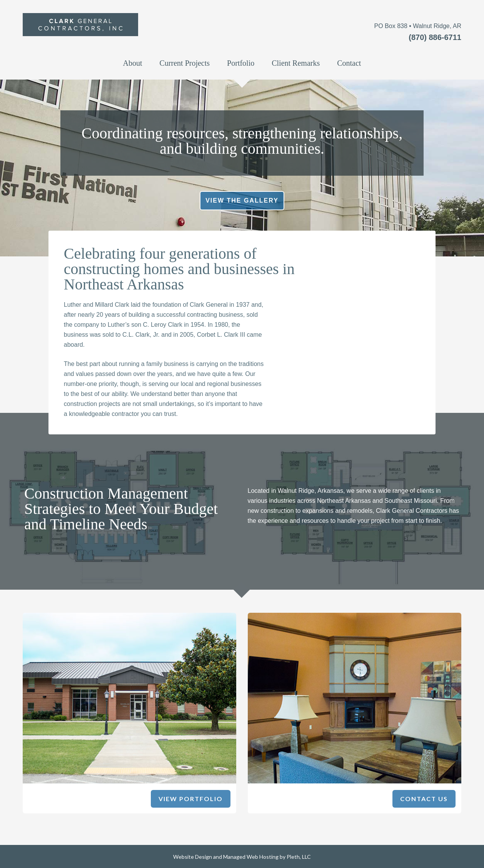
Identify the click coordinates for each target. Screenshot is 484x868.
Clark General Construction (135, 33)
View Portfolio (191, 799)
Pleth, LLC (299, 857)
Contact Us (424, 799)
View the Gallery (242, 200)
